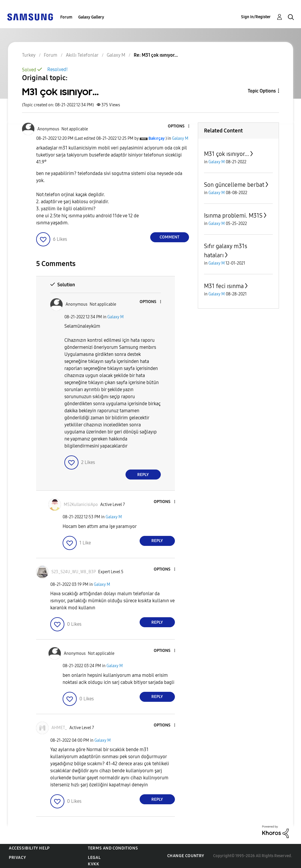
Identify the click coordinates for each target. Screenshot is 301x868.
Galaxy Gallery (91, 17)
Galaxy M (180, 138)
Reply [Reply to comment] (143, 475)
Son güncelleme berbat (234, 185)
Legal (94, 858)
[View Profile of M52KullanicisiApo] (81, 505)
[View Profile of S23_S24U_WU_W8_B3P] (74, 572)
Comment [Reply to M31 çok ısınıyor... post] (169, 237)
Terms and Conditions (113, 848)
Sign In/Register (256, 17)
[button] (179, 126)
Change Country (186, 856)
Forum (66, 17)
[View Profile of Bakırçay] (157, 138)
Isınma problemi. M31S (233, 216)
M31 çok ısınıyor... (226, 154)
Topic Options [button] (262, 91)
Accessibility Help (29, 848)
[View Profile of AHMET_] (59, 728)
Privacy (17, 858)
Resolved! (57, 69)
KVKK (93, 864)
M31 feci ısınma (224, 286)
